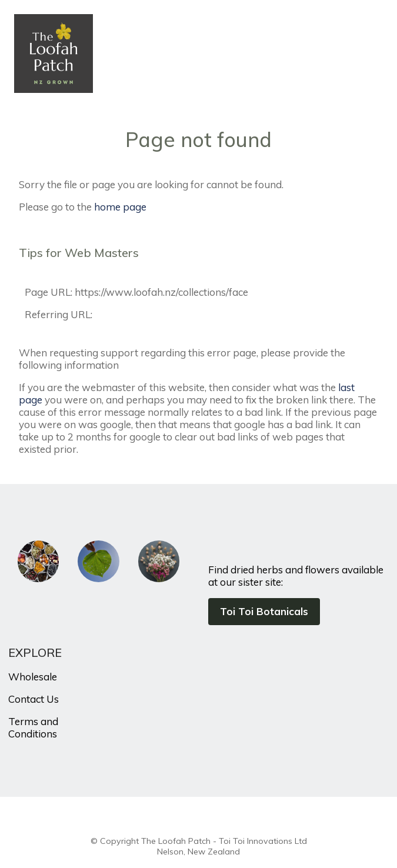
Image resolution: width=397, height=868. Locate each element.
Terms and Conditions (33, 727)
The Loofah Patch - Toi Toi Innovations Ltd (224, 841)
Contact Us (34, 699)
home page (120, 207)
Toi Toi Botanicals (264, 611)
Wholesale (33, 677)
